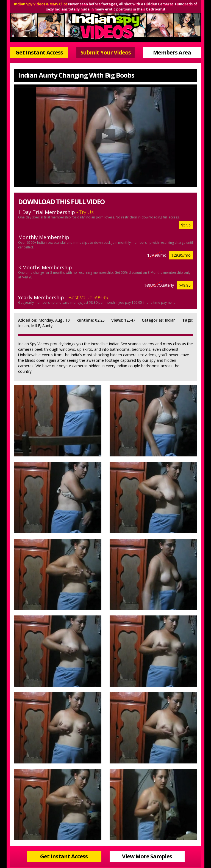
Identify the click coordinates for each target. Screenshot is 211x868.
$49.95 (185, 285)
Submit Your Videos (106, 52)
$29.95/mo (181, 255)
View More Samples (147, 856)
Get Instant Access (39, 52)
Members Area (172, 52)
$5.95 (186, 225)
